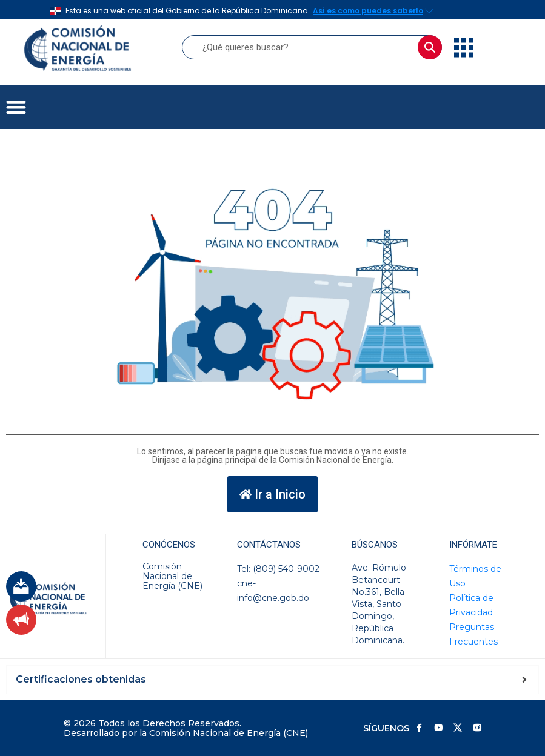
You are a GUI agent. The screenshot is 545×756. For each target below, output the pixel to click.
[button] (16, 108)
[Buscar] (430, 47)
